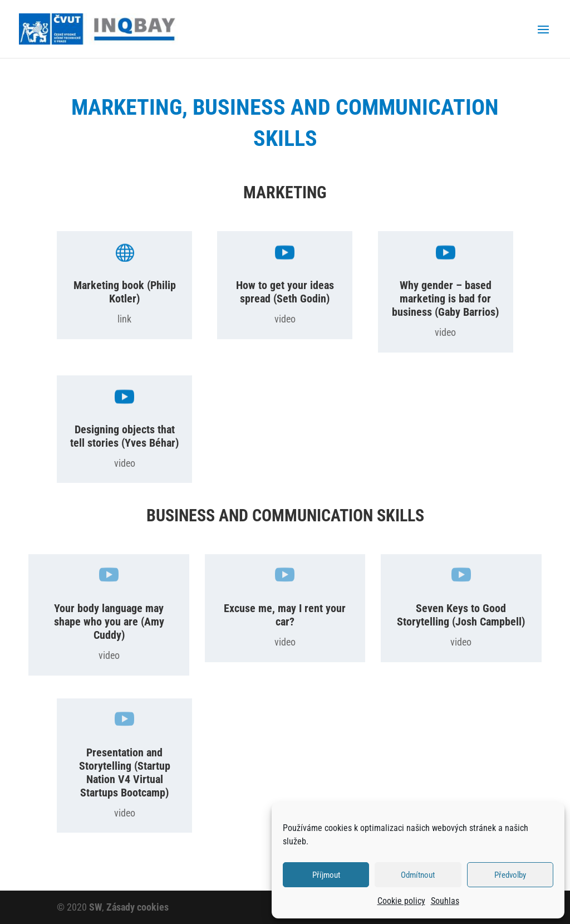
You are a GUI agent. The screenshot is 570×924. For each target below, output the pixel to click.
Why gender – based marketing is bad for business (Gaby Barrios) (445, 299)
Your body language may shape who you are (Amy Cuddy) (109, 622)
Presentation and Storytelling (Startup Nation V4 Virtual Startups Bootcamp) (125, 773)
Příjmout (326, 875)
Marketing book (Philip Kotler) (125, 292)
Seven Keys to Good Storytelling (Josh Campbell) (461, 615)
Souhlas (445, 901)
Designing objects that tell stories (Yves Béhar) (124, 436)
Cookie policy (401, 901)
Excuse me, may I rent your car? (285, 615)
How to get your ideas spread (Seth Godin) (285, 292)
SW (95, 907)
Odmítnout (418, 875)
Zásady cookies (137, 907)
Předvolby (510, 875)
